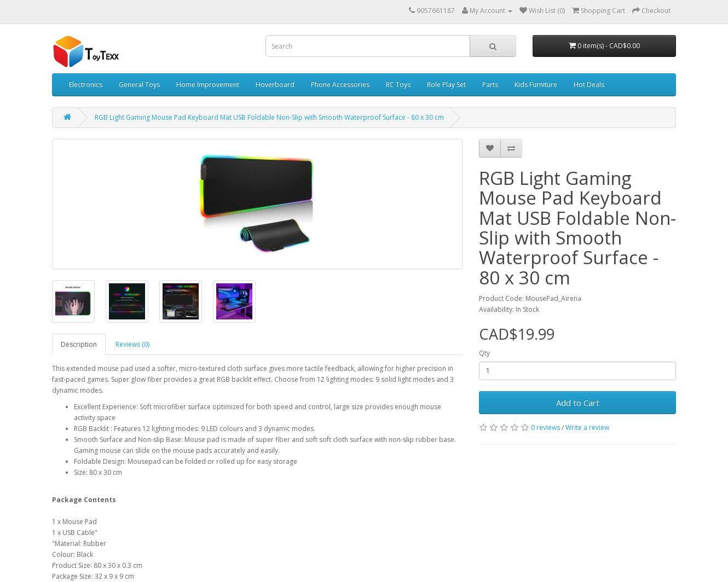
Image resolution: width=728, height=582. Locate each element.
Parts (490, 85)
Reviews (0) (132, 344)
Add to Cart (578, 403)
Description (79, 344)
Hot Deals (589, 85)
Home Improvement (208, 85)
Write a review (587, 427)
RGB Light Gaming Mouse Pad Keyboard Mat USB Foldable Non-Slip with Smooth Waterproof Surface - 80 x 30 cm (269, 117)
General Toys (139, 85)
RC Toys (398, 85)
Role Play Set (446, 85)
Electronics (86, 85)
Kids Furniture (536, 85)
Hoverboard (275, 85)
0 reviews (545, 427)
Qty (484, 353)
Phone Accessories (340, 85)
